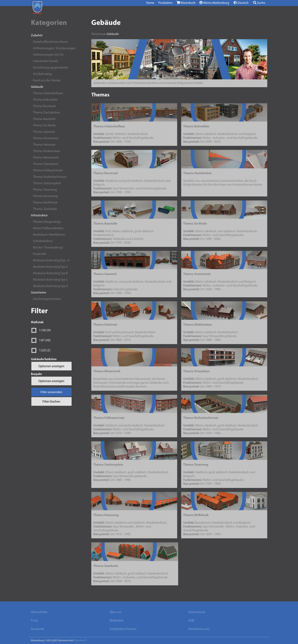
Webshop (98, 34)
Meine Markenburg (214, 3)
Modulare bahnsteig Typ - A (51, 261)
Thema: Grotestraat (46, 138)
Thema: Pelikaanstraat (48, 171)
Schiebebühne (43, 241)
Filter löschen (51, 402)
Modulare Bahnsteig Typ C (50, 280)
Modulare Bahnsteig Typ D (51, 286)
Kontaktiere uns (199, 629)
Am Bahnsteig (42, 74)
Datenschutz (197, 612)
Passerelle (40, 254)
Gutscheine (39, 293)
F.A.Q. (34, 621)
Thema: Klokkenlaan (47, 151)
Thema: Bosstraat (44, 106)
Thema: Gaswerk (44, 132)
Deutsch (241, 3)
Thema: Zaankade (45, 209)
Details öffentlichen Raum (50, 42)
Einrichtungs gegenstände (51, 68)
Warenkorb (186, 3)
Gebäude (37, 87)
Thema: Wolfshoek (45, 203)
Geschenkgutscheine (47, 299)
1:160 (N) (45, 330)
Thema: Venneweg (45, 196)
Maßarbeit (117, 621)
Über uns (116, 612)
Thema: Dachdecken (47, 113)
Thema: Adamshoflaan (48, 93)
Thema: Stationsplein (47, 183)
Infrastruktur (39, 216)
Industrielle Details (45, 61)
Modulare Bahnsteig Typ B (50, 273)
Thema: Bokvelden (45, 100)
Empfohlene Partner (123, 629)
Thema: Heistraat (44, 145)
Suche (259, 3)
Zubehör (37, 36)
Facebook (38, 629)
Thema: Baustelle (44, 119)
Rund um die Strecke (47, 81)
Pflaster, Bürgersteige (47, 222)
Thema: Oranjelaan (46, 164)
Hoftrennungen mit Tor (48, 55)
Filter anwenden (51, 392)
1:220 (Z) (45, 351)
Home (150, 3)
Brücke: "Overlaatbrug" (48, 248)
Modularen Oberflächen (49, 235)
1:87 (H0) (45, 340)
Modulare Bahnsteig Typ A (50, 267)
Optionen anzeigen (51, 366)
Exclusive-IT (80, 641)
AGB (191, 621)
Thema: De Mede (44, 126)
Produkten (165, 3)
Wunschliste (39, 612)
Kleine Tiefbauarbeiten (48, 228)
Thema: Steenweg (45, 190)
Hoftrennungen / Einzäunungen (54, 48)
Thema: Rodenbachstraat (50, 177)
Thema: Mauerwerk (46, 158)
